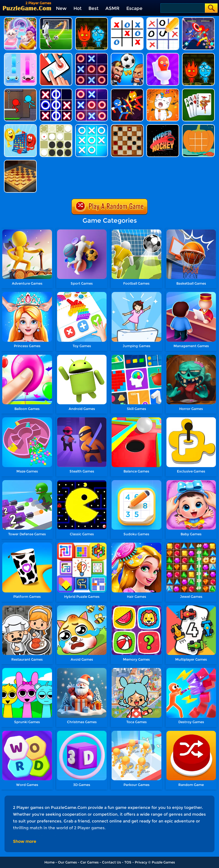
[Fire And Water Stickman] (20, 91)
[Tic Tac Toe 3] (92, 91)
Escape (134, 8)
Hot (78, 8)
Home (49, 862)
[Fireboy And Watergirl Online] (198, 55)
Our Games (67, 862)
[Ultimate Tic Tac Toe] (127, 19)
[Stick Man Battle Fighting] (127, 91)
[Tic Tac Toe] (92, 126)
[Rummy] (198, 91)
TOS (128, 862)
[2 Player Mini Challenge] (56, 55)
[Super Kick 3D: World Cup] (56, 19)
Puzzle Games (163, 862)
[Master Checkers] (20, 162)
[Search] (182, 8)
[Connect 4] (20, 126)
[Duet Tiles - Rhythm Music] (20, 55)
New (61, 8)
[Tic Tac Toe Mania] (92, 55)
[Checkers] (127, 126)
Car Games (89, 862)
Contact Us (111, 862)
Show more (25, 841)
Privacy (141, 862)
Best (94, 8)
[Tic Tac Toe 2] (56, 91)
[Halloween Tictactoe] (198, 126)
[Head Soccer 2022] (127, 55)
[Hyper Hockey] (163, 126)
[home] (27, 8)
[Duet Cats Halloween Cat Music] (163, 91)
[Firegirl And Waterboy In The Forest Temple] (92, 19)
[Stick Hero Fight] (198, 19)
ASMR (112, 8)
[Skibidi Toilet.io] (163, 55)
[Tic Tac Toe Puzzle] (163, 19)
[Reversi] (56, 126)
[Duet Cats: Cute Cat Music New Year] (20, 19)
